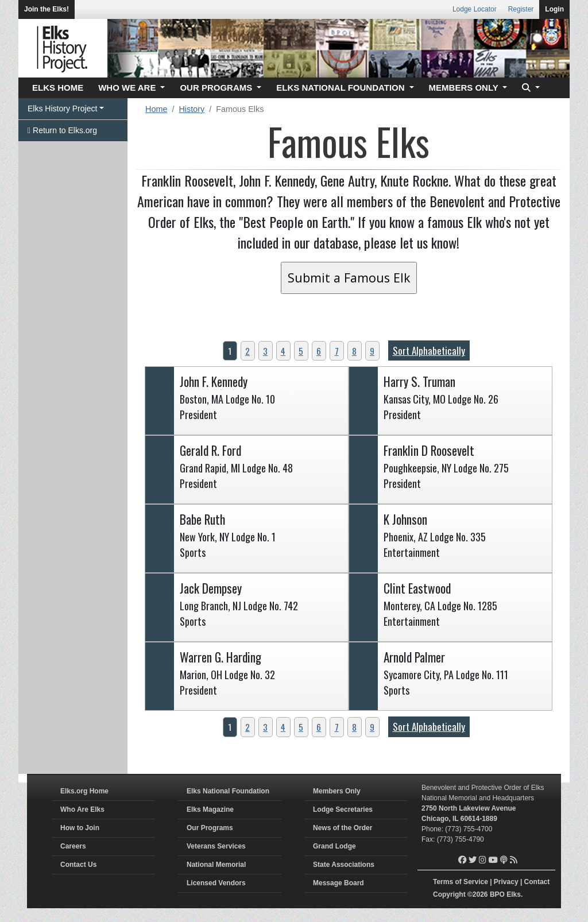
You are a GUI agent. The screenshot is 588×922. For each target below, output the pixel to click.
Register (521, 9)
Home (156, 109)
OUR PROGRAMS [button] (217, 88)
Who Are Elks (82, 809)
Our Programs (210, 828)
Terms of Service (461, 882)
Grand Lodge (334, 846)
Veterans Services (216, 846)
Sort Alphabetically (429, 350)
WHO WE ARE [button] (128, 88)
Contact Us (78, 865)
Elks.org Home (84, 791)
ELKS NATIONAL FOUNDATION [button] (342, 88)
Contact (537, 882)
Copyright (449, 894)
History (192, 109)
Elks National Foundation (228, 791)
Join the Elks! (47, 9)
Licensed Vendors (216, 883)
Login (554, 9)
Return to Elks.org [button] (62, 130)
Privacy (506, 882)
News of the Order (343, 828)
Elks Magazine (210, 809)
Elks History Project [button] (62, 109)
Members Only (337, 791)
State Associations (344, 865)
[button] (529, 88)
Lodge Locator (475, 9)
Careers (73, 846)
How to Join (80, 828)
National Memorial (216, 865)
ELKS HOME (58, 88)
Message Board (339, 883)
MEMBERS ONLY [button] (465, 88)
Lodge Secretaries (343, 809)
